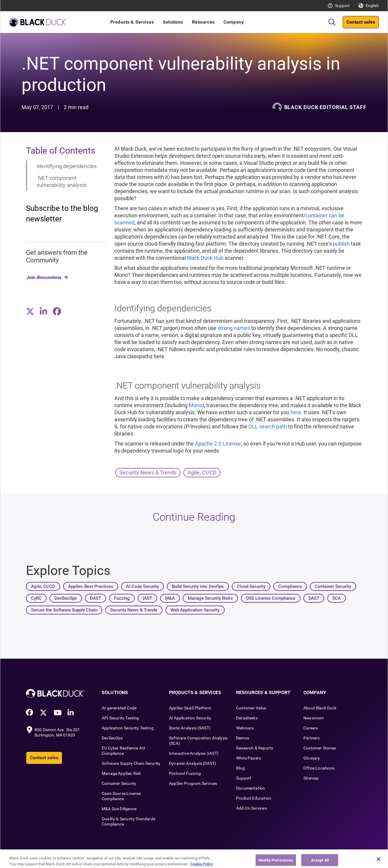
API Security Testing (120, 718)
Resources (203, 22)
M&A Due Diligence (119, 809)
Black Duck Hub (205, 258)
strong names (234, 328)
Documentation (251, 788)
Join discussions (44, 277)
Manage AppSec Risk (121, 773)
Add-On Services (251, 808)
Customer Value (251, 708)
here (296, 412)
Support (342, 6)
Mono (195, 405)
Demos (243, 738)
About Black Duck (320, 708)
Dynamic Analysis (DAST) (193, 763)
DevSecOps (112, 738)
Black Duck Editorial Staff (325, 107)
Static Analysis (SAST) (190, 728)
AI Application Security (190, 718)
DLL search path (268, 426)
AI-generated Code (119, 708)
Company (234, 22)
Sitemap (311, 778)
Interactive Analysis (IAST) (194, 753)
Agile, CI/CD (202, 472)
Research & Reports (255, 748)
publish (341, 244)
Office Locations (319, 768)
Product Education (254, 798)
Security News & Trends (148, 472)
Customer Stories (320, 748)
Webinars (245, 728)
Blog (240, 768)
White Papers (249, 758)
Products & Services (132, 22)
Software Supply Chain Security (131, 763)
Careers (311, 728)
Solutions (173, 22)
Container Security (119, 783)
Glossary (312, 758)
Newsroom (314, 718)
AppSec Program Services (193, 783)
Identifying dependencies (67, 166)
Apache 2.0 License (218, 444)
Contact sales (361, 22)
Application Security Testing (128, 728)
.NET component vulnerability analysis (61, 181)
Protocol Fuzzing (185, 773)
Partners (311, 738)
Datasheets (247, 718)
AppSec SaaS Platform (190, 708)
